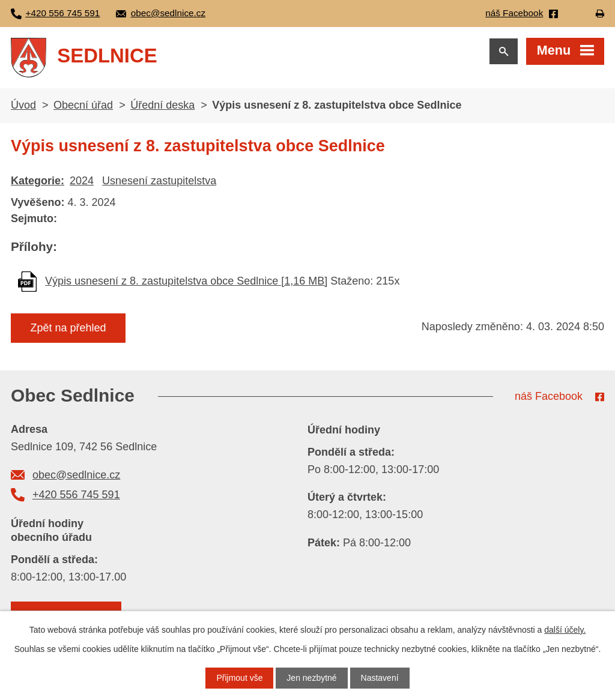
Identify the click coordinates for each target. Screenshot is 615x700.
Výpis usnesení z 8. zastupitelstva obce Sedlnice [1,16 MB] (186, 281)
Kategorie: (38, 181)
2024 (82, 181)
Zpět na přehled (68, 328)
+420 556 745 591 (76, 495)
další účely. (565, 630)
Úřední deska (162, 105)
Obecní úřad (83, 105)
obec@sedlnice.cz (76, 475)
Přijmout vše (239, 678)
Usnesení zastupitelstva (159, 181)
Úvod (23, 105)
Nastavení (380, 678)
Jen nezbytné (311, 678)
